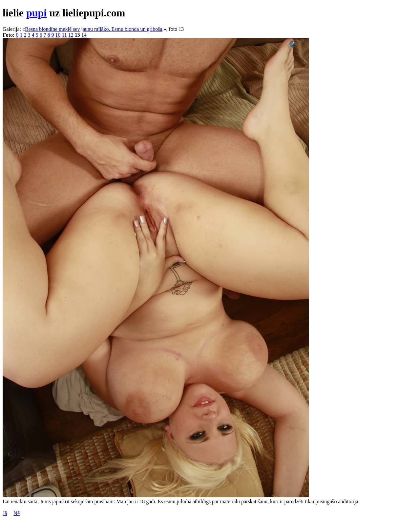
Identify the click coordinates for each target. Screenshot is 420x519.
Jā (5, 513)
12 (71, 35)
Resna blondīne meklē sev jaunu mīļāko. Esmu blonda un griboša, (94, 29)
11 (64, 35)
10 (58, 35)
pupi (36, 13)
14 (84, 35)
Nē (17, 513)
